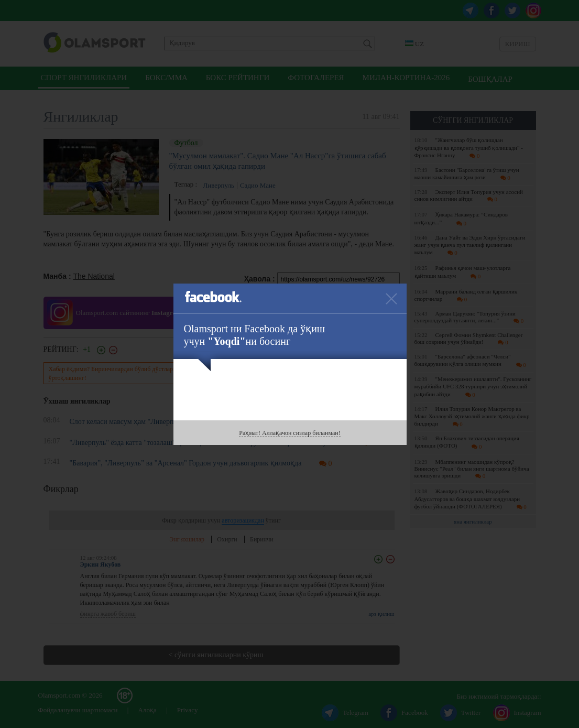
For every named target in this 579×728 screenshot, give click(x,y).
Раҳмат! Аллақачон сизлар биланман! (289, 433)
